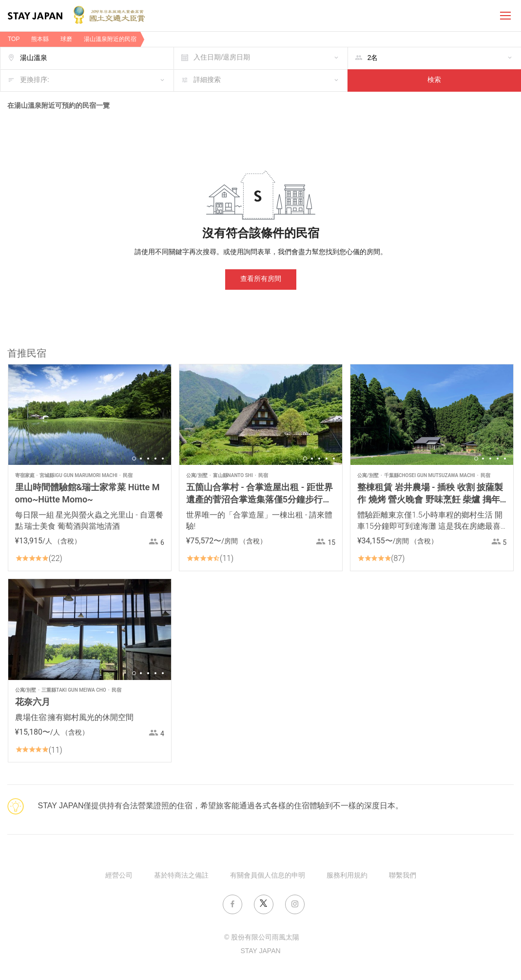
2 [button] (141, 459)
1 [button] (134, 459)
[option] (90, 415)
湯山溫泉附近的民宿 (110, 39)
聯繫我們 (403, 876)
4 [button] (155, 459)
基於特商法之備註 (181, 876)
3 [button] (148, 459)
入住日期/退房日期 (222, 58)
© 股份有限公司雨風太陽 (262, 938)
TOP (14, 39)
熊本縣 (40, 39)
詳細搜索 (207, 80)
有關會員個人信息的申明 (268, 876)
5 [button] (163, 459)
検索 (434, 80)
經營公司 (119, 876)
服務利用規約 (347, 876)
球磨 (66, 39)
